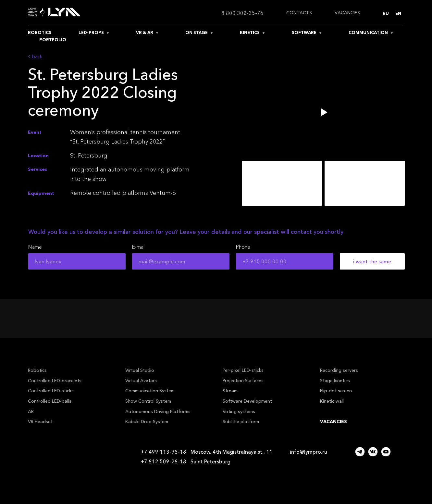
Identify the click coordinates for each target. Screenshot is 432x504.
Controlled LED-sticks (51, 391)
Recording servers (339, 370)
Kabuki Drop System (147, 422)
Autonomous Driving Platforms (158, 411)
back (37, 57)
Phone (243, 247)
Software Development (247, 401)
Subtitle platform (241, 422)
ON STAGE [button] (197, 32)
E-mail (139, 247)
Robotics (37, 370)
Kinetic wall (332, 401)
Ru (386, 13)
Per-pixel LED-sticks (243, 370)
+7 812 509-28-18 (164, 461)
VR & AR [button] (145, 32)
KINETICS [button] (250, 32)
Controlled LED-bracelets (55, 381)
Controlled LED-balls (50, 401)
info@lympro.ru (309, 452)
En (398, 13)
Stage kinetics (335, 381)
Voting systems (239, 411)
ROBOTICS (40, 32)
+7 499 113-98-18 (164, 452)
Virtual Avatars (141, 381)
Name (35, 247)
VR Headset (40, 422)
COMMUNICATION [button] (369, 32)
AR (31, 411)
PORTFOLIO (53, 40)
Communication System (150, 391)
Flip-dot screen (336, 391)
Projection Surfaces (243, 381)
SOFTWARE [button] (305, 32)
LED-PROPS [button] (92, 32)
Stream (230, 391)
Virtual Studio (140, 370)
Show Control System (148, 401)
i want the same (372, 261)
